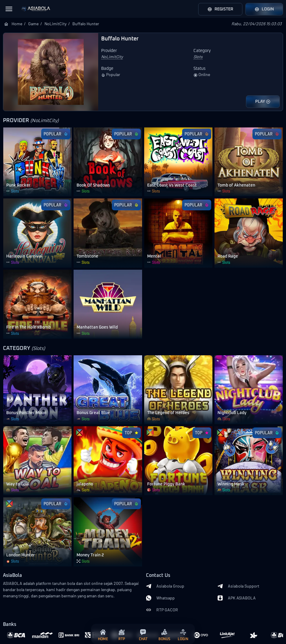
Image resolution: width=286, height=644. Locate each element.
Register (220, 9)
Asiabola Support (238, 586)
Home (17, 24)
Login (264, 9)
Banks (10, 625)
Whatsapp (160, 598)
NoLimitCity (55, 24)
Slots (198, 57)
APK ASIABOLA (237, 598)
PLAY (263, 102)
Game (33, 24)
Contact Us (158, 576)
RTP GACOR (162, 610)
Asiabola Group (165, 586)
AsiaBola (12, 576)
